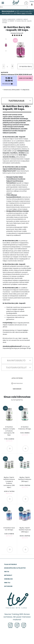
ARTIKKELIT (8, 575)
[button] (17, 101)
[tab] (17, 101)
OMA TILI (7, 583)
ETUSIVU (4, 19)
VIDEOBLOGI (8, 579)
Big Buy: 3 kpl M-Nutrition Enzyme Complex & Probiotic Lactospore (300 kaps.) (9, 485)
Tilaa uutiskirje (10, 564)
